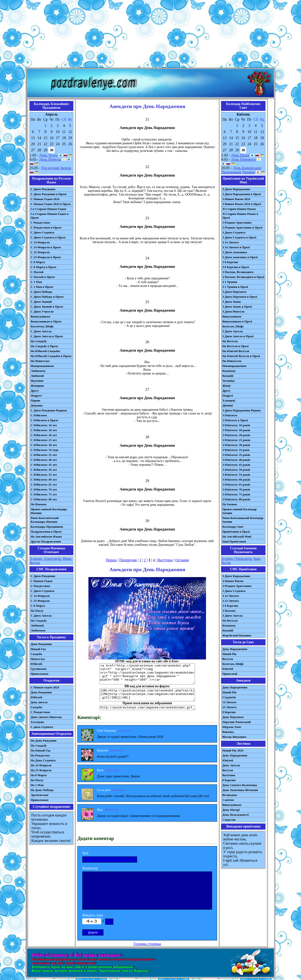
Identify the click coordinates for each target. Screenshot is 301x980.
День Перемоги (244, 159)
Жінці (226, 386)
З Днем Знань (232, 302)
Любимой (37, 376)
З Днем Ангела (232, 331)
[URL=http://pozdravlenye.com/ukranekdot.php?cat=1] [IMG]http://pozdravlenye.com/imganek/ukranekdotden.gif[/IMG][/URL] (147, 695)
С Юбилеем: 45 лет (44, 465)
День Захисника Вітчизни (240, 790)
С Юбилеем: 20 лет (44, 435)
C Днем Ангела (41, 616)
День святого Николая (46, 717)
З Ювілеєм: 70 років (236, 489)
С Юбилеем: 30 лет (44, 445)
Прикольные (40, 674)
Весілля (228, 659)
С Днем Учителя (42, 311)
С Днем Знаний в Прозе (47, 307)
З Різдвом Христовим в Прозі (242, 227)
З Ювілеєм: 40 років (236, 460)
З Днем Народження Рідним (241, 410)
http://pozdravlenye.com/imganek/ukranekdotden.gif (147, 708)
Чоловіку (229, 381)
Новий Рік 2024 (233, 750)
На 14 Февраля (41, 765)
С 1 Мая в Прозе (42, 287)
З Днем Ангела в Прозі (238, 336)
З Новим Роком (233, 581)
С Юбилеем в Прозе (44, 420)
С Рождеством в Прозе (46, 227)
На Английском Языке (46, 536)
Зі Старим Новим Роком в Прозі (240, 216)
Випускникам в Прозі (237, 321)
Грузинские (39, 669)
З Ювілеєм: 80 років (236, 499)
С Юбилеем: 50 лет (44, 470)
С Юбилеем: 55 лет (44, 475)
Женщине (37, 386)
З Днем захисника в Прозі (240, 257)
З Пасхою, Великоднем (238, 272)
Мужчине (37, 381)
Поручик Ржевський (236, 722)
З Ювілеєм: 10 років (236, 425)
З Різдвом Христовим (237, 223)
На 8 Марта (39, 775)
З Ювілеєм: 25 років (236, 440)
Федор (35, 563)
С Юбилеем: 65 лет (44, 484)
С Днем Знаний (41, 302)
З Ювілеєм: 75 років (236, 494)
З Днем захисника (235, 252)
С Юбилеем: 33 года (44, 450)
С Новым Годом (42, 581)
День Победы (50, 159)
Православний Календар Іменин (239, 511)
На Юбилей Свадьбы (45, 351)
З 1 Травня (230, 282)
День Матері (231, 810)
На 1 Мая (37, 785)
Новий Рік (229, 654)
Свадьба (36, 654)
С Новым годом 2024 (45, 687)
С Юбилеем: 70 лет (44, 489)
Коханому (229, 371)
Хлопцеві (229, 400)
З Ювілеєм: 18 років (236, 430)
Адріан (227, 559)
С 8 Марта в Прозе (44, 267)
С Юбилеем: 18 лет (44, 430)
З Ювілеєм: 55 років (236, 475)
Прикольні (230, 674)
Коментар (90, 868)
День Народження (235, 649)
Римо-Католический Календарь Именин (45, 520)
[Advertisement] (150, 35)
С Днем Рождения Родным (49, 410)
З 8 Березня (230, 262)
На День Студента (43, 760)
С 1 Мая (36, 282)
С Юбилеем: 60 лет (44, 480)
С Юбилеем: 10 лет (44, 425)
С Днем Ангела (41, 331)
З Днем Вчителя (233, 311)
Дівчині (228, 405)
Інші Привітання (234, 541)
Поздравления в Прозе (46, 532)
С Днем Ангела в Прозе (47, 336)
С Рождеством (40, 223)
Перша (111, 560)
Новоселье (38, 659)
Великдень (230, 795)
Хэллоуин (37, 722)
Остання (182, 560)
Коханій (228, 376)
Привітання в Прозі (236, 532)
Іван (257, 559)
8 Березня (229, 712)
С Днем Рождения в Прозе (49, 194)
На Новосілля (232, 361)
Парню (35, 400)
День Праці (240, 155)
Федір (226, 563)
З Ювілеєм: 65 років (236, 484)
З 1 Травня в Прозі (235, 287)
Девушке (37, 405)
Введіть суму (93, 915)
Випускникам (232, 316)
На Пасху (37, 611)
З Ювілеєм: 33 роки (236, 450)
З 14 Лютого (231, 242)
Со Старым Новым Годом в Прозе (50, 216)
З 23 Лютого (231, 601)
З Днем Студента (234, 232)
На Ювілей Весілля (236, 351)
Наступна (165, 560)
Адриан (36, 559)
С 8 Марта (38, 262)
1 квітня (228, 800)
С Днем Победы (41, 292)
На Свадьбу (39, 341)
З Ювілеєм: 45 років (236, 465)
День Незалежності (235, 815)
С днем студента (42, 727)
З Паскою (229, 611)
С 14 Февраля (40, 242)
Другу (35, 391)
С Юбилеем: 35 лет (44, 455)
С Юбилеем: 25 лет (44, 440)
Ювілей (228, 669)
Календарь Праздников (47, 527)
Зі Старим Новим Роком (239, 209)
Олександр (243, 559)
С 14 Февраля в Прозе (46, 247)
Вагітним (229, 775)
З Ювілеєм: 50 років (236, 470)
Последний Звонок (56, 168)
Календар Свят (233, 527)
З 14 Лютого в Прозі (236, 247)
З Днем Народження (236, 189)
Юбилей (36, 664)
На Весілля (230, 341)
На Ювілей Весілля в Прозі (241, 356)
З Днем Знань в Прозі (237, 307)
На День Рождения (44, 741)
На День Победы (42, 790)
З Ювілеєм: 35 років (236, 455)
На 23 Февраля (41, 770)
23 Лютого (229, 707)
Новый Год (38, 649)
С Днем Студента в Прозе (48, 237)
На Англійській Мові (237, 536)
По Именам (38, 504)
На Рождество (40, 755)
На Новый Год (40, 750)
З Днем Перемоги (234, 292)
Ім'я (85, 853)
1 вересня (229, 820)
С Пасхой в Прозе (43, 277)
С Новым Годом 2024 (45, 199)
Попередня (128, 560)
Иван (67, 559)
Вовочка (228, 732)
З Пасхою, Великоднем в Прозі (243, 277)
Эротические (40, 795)
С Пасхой (37, 272)
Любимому (38, 371)
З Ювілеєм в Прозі (235, 420)
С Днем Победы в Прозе (47, 297)
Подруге (36, 396)
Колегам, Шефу (233, 326)
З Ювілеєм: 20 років (236, 435)
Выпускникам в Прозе (46, 321)
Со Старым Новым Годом (48, 209)
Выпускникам (40, 316)
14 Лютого (229, 702)
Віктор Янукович (234, 737)
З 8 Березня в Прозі (236, 267)
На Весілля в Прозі (235, 346)
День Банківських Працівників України (241, 170)
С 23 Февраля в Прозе (46, 257)
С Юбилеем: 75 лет (44, 494)
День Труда (48, 155)
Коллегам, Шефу (42, 326)
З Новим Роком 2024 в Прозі (242, 204)
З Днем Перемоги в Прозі (240, 297)
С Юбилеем (39, 415)
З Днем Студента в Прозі (239, 237)
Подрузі (228, 396)
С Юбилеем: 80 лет (44, 499)
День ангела (39, 702)
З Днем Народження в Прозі (242, 194)
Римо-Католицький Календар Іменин (243, 520)
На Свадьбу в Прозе (44, 346)
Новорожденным (42, 366)
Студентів (229, 697)
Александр (52, 559)
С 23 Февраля (40, 252)
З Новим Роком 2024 (236, 199)
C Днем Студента (42, 591)
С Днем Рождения (43, 189)
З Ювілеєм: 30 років (236, 445)
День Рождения (41, 644)
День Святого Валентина (240, 785)
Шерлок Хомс (232, 727)
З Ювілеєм (230, 415)
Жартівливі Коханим (237, 635)
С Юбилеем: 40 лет (44, 460)
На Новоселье (40, 361)
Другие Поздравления (46, 541)
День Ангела (231, 765)
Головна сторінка (147, 944)
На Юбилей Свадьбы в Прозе (51, 356)
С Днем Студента (42, 232)
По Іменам (230, 504)
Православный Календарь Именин (49, 511)
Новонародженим (234, 366)
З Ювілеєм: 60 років (236, 480)
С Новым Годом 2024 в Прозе (51, 204)
